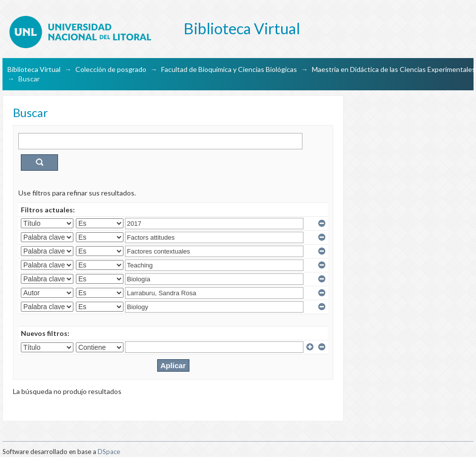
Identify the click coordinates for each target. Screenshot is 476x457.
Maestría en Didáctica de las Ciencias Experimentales (394, 69)
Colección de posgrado (111, 69)
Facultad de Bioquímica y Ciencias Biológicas (229, 69)
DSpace (109, 452)
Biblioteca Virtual (34, 69)
